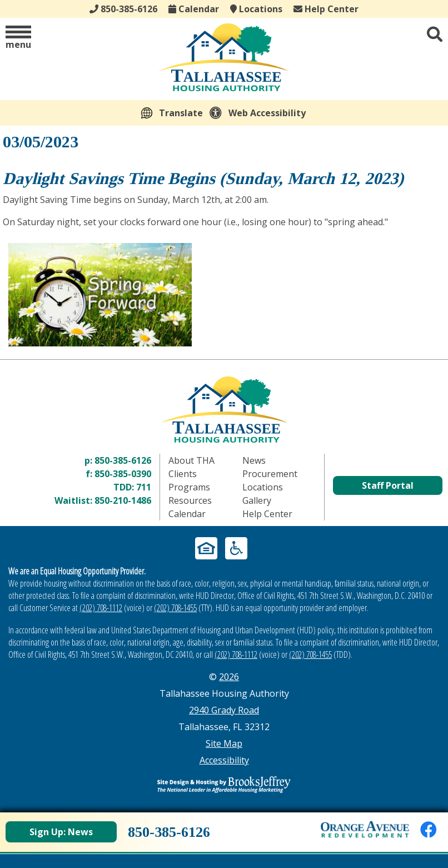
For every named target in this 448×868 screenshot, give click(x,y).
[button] (18, 38)
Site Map (224, 743)
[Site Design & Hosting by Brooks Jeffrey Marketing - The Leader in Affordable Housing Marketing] (224, 785)
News (254, 460)
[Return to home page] (224, 410)
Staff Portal (388, 485)
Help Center (326, 9)
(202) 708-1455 (175, 608)
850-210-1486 (123, 500)
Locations (256, 9)
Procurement (270, 474)
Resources (190, 500)
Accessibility (224, 760)
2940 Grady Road (224, 710)
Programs (189, 487)
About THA (191, 460)
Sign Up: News (61, 832)
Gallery (257, 500)
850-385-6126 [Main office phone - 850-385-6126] (123, 9)
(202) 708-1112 (101, 608)
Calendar (194, 9)
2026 (229, 677)
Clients (183, 474)
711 (144, 487)
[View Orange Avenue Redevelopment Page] (365, 829)
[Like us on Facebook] (429, 829)
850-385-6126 (123, 460)
